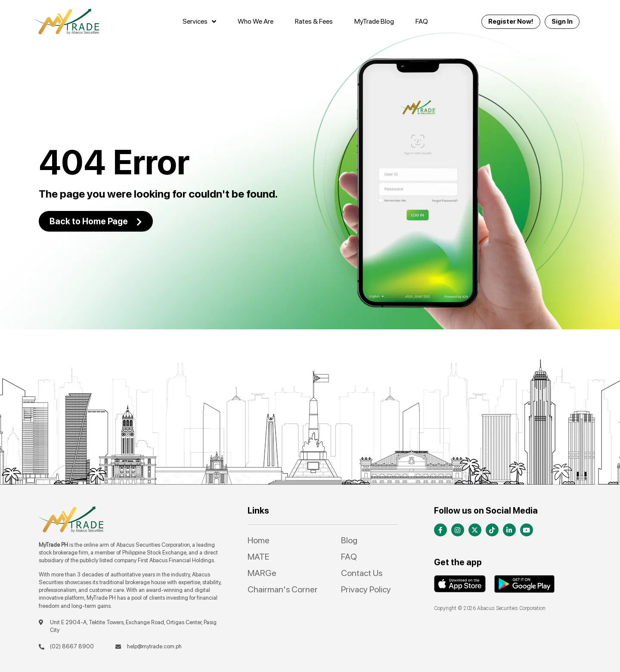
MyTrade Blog (374, 21)
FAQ (422, 21)
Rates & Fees (314, 21)
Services (199, 22)
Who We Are (256, 21)
